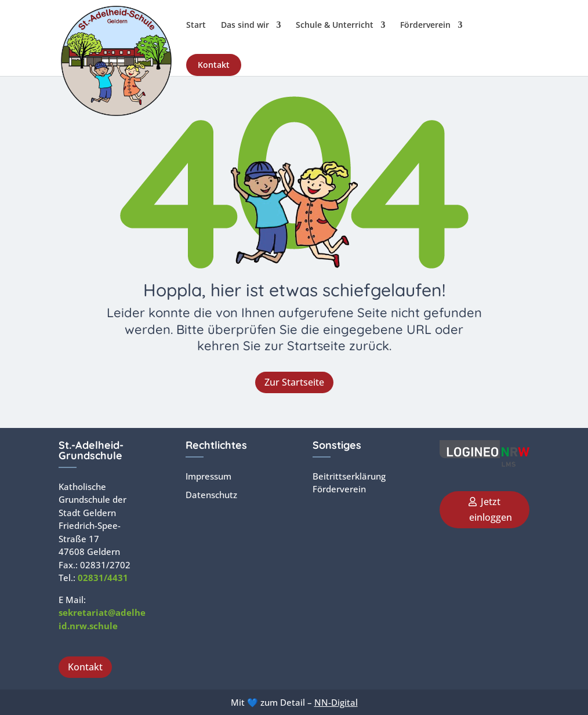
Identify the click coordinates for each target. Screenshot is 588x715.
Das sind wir (245, 26)
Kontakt (214, 65)
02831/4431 (103, 578)
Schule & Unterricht (335, 26)
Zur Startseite (294, 382)
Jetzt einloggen (491, 509)
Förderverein (425, 26)
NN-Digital (336, 702)
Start (196, 26)
